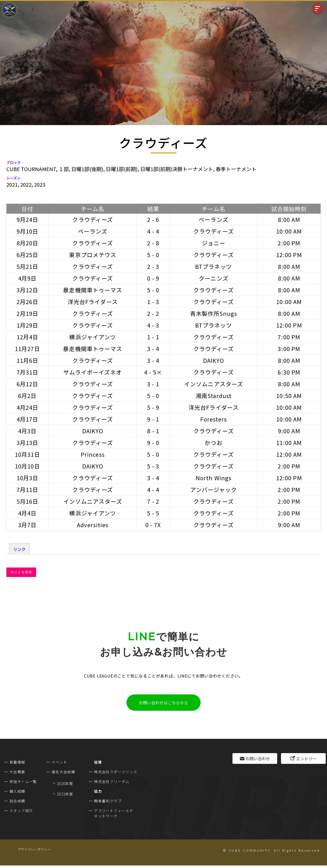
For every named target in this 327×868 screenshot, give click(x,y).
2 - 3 (153, 266)
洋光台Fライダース (93, 302)
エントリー (306, 758)
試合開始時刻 (289, 209)
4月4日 (27, 513)
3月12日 (28, 290)
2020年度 (65, 783)
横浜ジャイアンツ (93, 337)
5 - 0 (153, 255)
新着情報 (17, 762)
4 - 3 (153, 325)
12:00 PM (289, 255)
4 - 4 (153, 231)
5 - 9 (153, 407)
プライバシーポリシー (34, 849)
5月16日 (28, 501)
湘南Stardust (214, 395)
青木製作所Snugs (214, 313)
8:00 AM (289, 219)
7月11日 (28, 489)
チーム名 (93, 209)
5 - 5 (153, 513)
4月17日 (28, 419)
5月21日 (28, 266)
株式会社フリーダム (112, 781)
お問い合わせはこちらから (163, 703)
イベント (60, 762)
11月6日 (28, 360)
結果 (153, 209)
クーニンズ (214, 278)
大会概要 (17, 772)
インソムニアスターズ (214, 384)
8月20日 (28, 243)
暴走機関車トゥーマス (93, 290)
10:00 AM (289, 231)
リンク (19, 549)
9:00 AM (289, 431)
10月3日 (28, 478)
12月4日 (28, 337)
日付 (27, 209)
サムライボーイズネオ (93, 372)
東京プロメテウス (93, 255)
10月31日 (27, 454)
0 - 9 (153, 278)
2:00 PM (289, 243)
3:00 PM (289, 348)
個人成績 (17, 791)
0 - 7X (153, 525)
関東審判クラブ (108, 801)
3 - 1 (153, 384)
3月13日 (28, 442)
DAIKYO (214, 360)
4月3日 (27, 431)
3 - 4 (153, 348)
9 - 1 (153, 419)
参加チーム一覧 (23, 781)
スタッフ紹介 (21, 811)
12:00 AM (289, 454)
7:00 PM (289, 337)
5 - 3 (153, 466)
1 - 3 (153, 302)
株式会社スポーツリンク (116, 772)
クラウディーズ (93, 219)
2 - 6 (153, 219)
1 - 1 (153, 337)
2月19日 (28, 313)
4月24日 (28, 407)
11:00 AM (289, 442)
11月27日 (27, 348)
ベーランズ (214, 219)
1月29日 (28, 325)
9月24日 (28, 219)
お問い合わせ (258, 758)
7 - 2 (153, 501)
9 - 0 (153, 442)
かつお (213, 442)
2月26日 (28, 302)
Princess (93, 454)
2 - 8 (153, 243)
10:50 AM (289, 395)
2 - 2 (153, 313)
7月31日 (28, 372)
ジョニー (214, 243)
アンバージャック (214, 489)
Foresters (214, 419)
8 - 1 (153, 431)
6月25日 (28, 255)
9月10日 (28, 231)
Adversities (93, 525)
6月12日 (28, 384)
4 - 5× (153, 372)
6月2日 (27, 395)
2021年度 (65, 794)
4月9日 (27, 278)
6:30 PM (289, 372)
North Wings (214, 478)
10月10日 (27, 466)
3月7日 (27, 525)
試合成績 (17, 801)
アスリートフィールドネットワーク (114, 813)
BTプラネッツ (214, 266)
